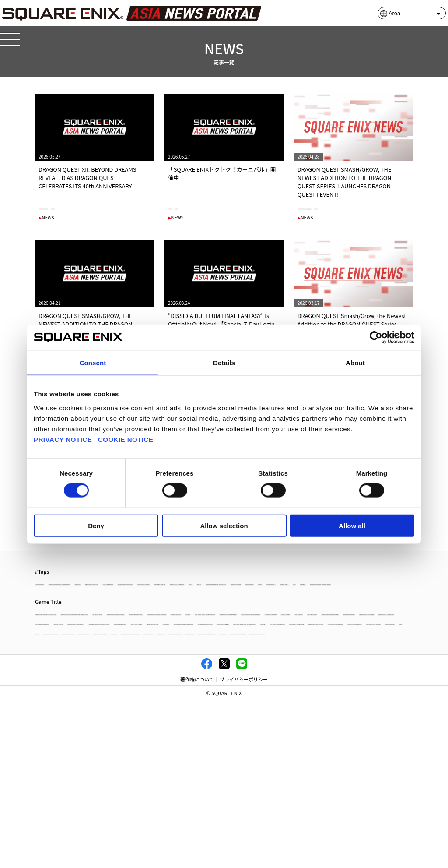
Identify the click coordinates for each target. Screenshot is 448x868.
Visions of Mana (202, 734)
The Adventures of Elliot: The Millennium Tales (280, 680)
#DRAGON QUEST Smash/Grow (337, 207)
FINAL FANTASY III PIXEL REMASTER (350, 756)
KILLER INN (51, 691)
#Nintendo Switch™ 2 (366, 627)
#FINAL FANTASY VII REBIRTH (165, 616)
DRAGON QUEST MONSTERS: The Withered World (95, 669)
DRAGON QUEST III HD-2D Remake (151, 713)
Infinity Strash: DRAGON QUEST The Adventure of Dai (265, 745)
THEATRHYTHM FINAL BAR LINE (216, 778)
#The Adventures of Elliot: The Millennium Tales (126, 627)
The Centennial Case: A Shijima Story (116, 799)
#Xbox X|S (50, 627)
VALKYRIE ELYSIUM (245, 789)
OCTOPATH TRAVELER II (143, 778)
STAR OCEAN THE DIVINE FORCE (176, 789)
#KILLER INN (132, 638)
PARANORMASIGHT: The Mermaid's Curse (86, 680)
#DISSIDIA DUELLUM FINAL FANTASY (80, 616)
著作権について (197, 847)
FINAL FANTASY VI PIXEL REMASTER (79, 756)
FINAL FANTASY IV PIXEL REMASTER (259, 756)
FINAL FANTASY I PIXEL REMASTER (167, 767)
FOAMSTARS (350, 745)
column (311, 767)
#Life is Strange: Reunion (373, 606)
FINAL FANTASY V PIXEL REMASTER (169, 756)
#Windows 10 (238, 606)
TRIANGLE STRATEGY (137, 702)
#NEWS (107, 207)
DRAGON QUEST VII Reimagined (180, 680)
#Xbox (101, 638)
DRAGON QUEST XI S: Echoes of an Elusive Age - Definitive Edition (236, 669)
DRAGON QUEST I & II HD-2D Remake (243, 713)
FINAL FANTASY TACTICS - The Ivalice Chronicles (129, 691)
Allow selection (224, 525)
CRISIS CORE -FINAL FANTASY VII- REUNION (352, 778)
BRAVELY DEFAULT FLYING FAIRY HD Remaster (350, 691)
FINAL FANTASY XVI (193, 702)
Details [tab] (224, 363)
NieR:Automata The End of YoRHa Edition (324, 789)
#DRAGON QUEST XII (65, 207)
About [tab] (355, 363)
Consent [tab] (93, 363)
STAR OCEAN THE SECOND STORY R (79, 745)
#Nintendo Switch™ (61, 638)
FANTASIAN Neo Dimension (70, 713)
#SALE (205, 207)
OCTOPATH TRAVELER (64, 723)
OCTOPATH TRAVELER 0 (371, 680)
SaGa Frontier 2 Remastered (70, 702)
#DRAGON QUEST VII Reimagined (318, 616)
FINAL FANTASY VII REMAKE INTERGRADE (241, 691)
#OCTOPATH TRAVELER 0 (219, 627)
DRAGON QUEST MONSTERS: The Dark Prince (282, 734)
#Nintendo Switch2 (280, 627)
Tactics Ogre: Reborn (62, 789)
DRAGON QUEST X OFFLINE (142, 734)
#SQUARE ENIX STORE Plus (239, 616)
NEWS (46, 218)
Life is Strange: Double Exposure (332, 713)
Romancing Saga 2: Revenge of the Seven (334, 702)
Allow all (352, 525)
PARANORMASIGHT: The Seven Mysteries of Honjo (257, 723)
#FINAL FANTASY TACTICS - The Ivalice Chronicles (213, 638)
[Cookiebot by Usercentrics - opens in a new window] (376, 338)
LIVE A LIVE (51, 799)
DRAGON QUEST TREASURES (72, 778)
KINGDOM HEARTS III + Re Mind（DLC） (145, 723)
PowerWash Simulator (241, 767)
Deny (96, 525)
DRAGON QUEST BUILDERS (70, 734)
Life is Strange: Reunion (348, 669)
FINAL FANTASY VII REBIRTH (162, 745)
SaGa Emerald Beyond (250, 702)
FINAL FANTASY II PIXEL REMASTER (78, 767)
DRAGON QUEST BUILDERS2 (357, 723)
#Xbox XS (377, 616)
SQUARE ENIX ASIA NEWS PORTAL (207, 799)
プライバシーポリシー (244, 847)
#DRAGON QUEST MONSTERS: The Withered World (154, 606)
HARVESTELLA (113, 789)
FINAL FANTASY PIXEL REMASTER (367, 767)
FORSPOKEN (277, 778)
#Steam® (322, 627)
